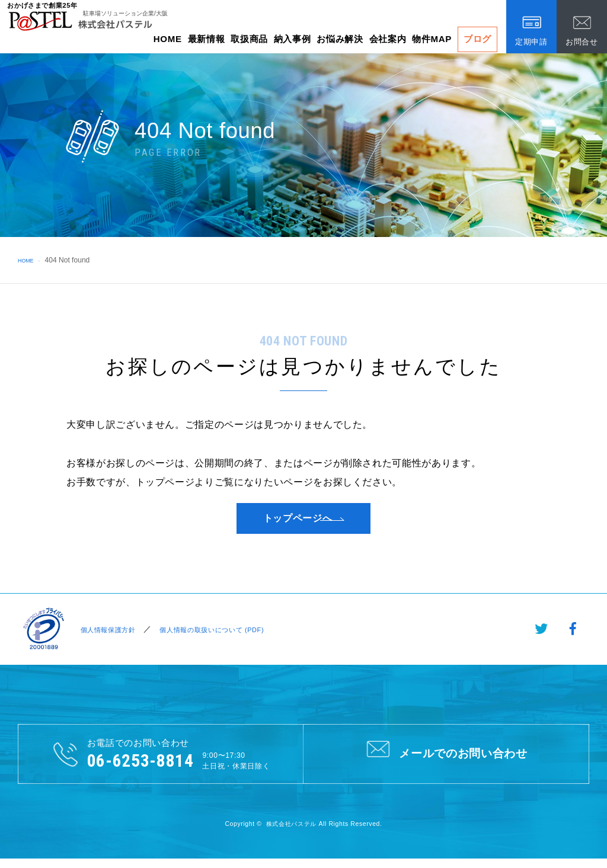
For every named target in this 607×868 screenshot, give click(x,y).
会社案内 (388, 39)
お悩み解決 (340, 39)
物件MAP (432, 39)
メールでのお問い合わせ (446, 761)
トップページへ (298, 522)
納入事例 (293, 39)
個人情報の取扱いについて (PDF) (220, 637)
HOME (168, 39)
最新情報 (207, 39)
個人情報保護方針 (106, 637)
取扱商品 (249, 39)
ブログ (477, 39)
